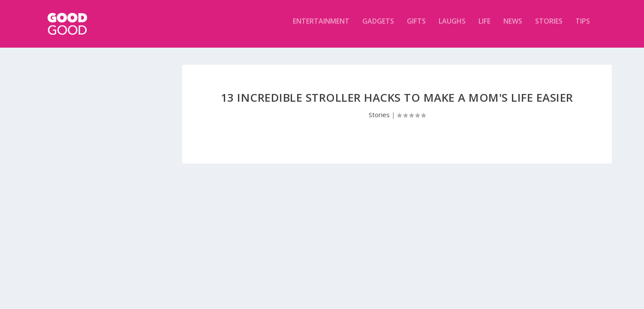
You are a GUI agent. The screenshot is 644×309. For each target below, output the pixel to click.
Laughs (452, 27)
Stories (549, 27)
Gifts (416, 27)
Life (485, 27)
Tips (583, 27)
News (513, 27)
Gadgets (378, 27)
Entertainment (321, 27)
